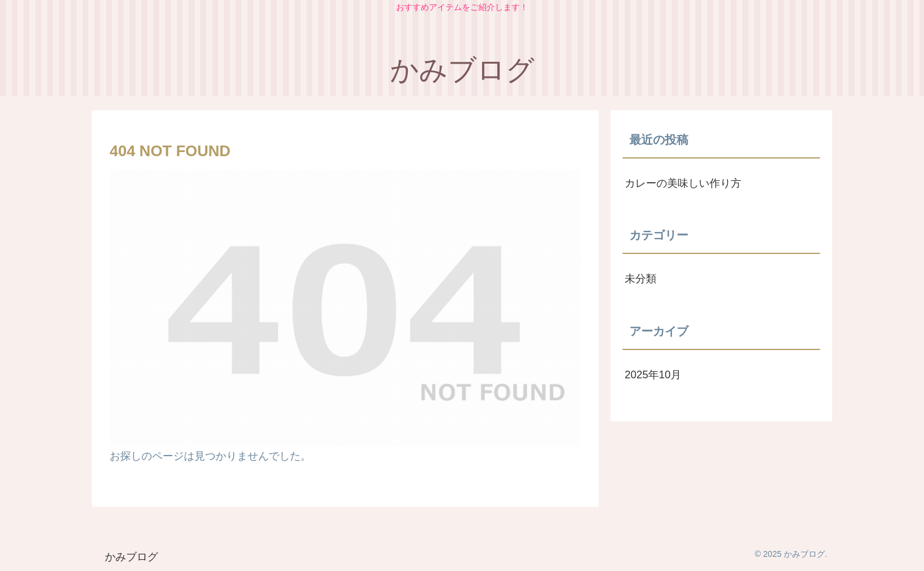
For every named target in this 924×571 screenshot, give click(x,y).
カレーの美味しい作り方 (683, 183)
